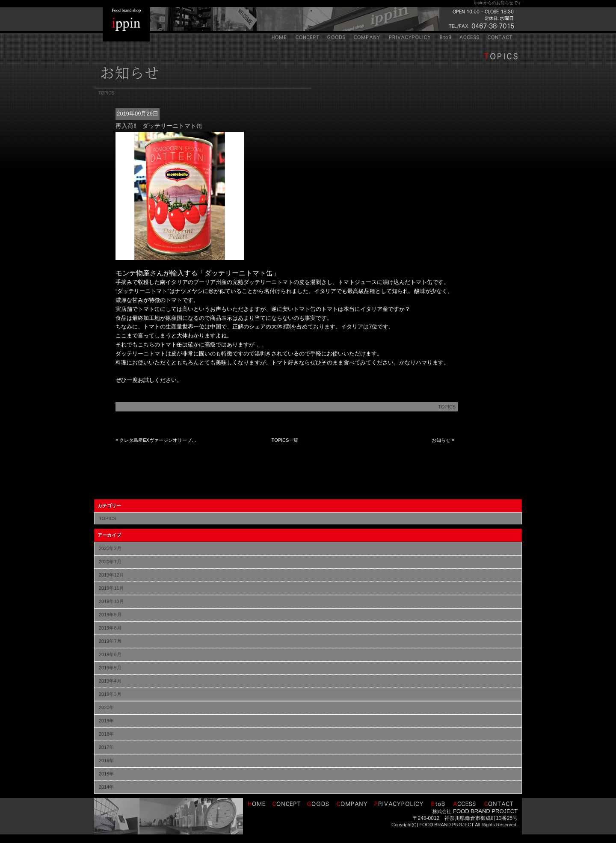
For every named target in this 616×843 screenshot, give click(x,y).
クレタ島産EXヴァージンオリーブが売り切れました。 (159, 440)
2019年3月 (110, 694)
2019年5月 (110, 668)
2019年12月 (111, 575)
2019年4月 (110, 681)
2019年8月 (110, 628)
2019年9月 (110, 615)
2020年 (106, 707)
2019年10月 (111, 601)
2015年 (106, 774)
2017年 (106, 747)
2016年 (106, 760)
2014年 (106, 787)
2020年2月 (110, 548)
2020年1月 (110, 562)
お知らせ (441, 440)
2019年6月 (110, 654)
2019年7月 (110, 641)
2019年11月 (111, 588)
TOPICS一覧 (285, 440)
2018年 (106, 734)
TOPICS (447, 407)
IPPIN (126, 24)
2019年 (106, 721)
